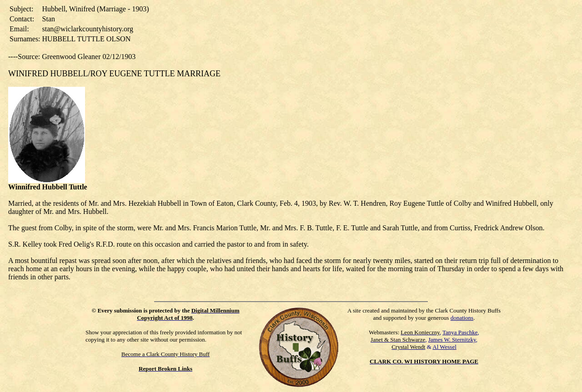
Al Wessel (444, 347)
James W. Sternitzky (452, 340)
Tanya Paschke (460, 332)
